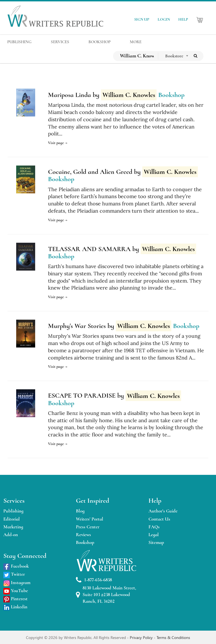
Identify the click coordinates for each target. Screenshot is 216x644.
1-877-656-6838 (94, 580)
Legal (154, 535)
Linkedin (15, 607)
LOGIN (164, 19)
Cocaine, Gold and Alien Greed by (123, 172)
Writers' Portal (90, 519)
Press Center (88, 527)
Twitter (14, 574)
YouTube (16, 591)
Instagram (17, 583)
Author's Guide (163, 511)
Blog (80, 511)
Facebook (16, 566)
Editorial (12, 519)
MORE (136, 42)
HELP (183, 19)
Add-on (11, 535)
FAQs (154, 527)
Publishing (13, 511)
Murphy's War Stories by (110, 326)
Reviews (83, 535)
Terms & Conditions (173, 637)
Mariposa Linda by (102, 95)
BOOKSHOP (99, 42)
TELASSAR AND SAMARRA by (122, 249)
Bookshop (85, 542)
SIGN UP (142, 19)
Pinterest (15, 599)
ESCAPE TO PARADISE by (115, 396)
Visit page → (58, 143)
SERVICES (60, 42)
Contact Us (159, 519)
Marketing (13, 527)
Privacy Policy (142, 637)
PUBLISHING (19, 42)
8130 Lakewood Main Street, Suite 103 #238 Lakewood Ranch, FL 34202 (106, 595)
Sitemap (156, 542)
